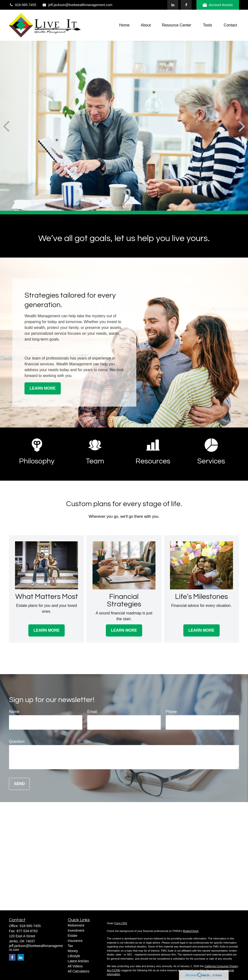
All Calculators (79, 971)
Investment (76, 930)
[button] (124, 25)
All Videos (75, 966)
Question (17, 741)
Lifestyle (74, 956)
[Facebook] (186, 5)
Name (14, 712)
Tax (70, 946)
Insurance (75, 941)
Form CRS (121, 923)
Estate (73, 936)
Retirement (76, 925)
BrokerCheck (191, 931)
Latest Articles (78, 961)
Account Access (218, 5)
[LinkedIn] (173, 5)
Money (73, 951)
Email (92, 712)
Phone (171, 712)
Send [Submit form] (19, 784)
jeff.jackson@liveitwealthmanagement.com (77, 5)
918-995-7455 (23, 5)
